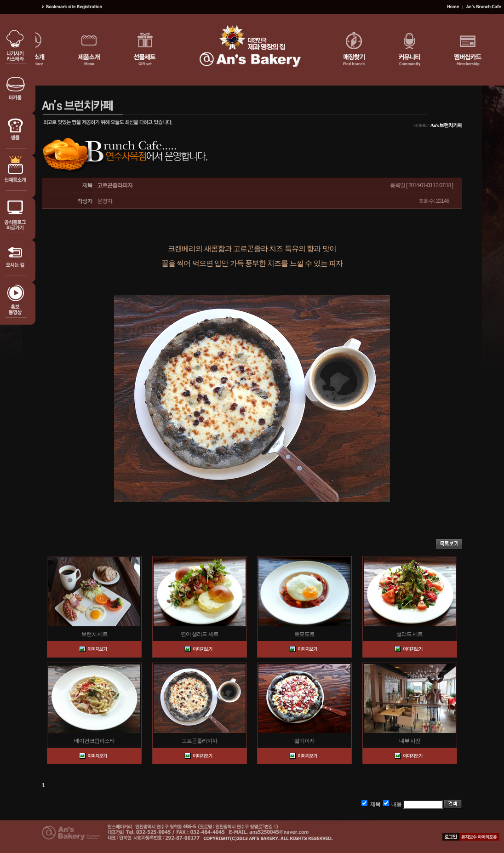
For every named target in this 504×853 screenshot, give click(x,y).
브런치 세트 (94, 634)
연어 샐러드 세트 (200, 634)
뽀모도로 (304, 634)
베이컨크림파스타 (94, 741)
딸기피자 (304, 741)
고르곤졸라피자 (199, 741)
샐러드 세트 (409, 634)
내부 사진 (410, 741)
